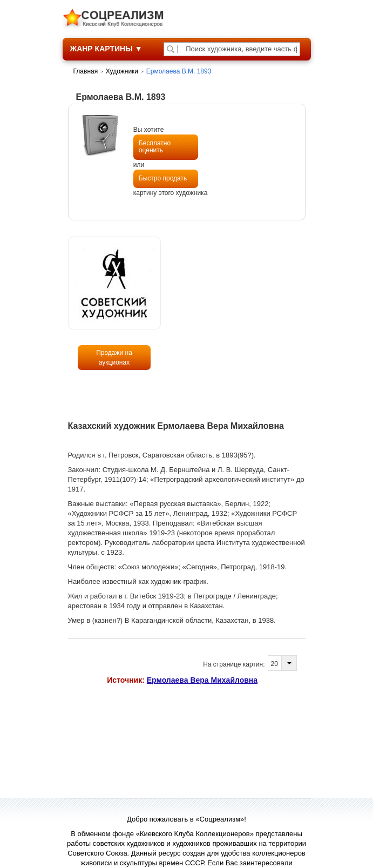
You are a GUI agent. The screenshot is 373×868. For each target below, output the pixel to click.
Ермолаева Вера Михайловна (202, 680)
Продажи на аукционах (114, 358)
